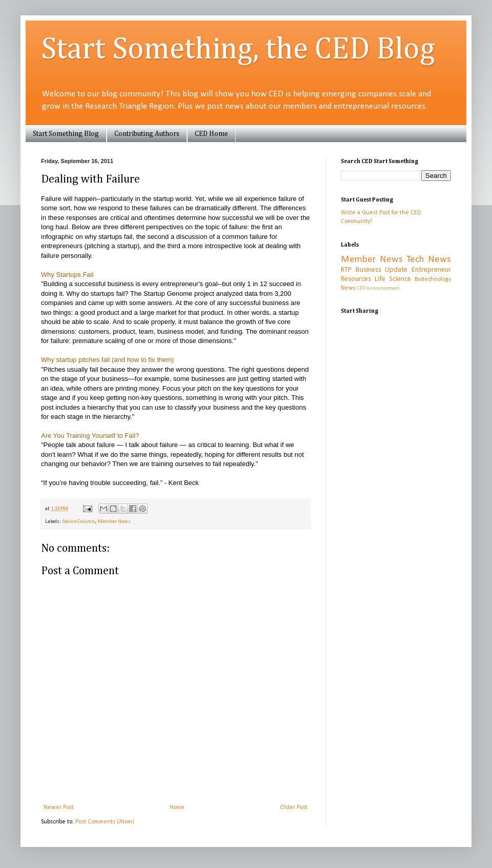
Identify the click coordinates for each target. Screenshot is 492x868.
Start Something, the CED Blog (238, 50)
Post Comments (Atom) (105, 822)
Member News (114, 522)
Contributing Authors (147, 134)
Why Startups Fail (67, 275)
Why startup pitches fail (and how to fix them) (107, 360)
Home (177, 808)
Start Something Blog (66, 134)
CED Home (211, 134)
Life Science (393, 279)
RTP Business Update (374, 270)
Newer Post (59, 808)
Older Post (294, 808)
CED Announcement (378, 288)
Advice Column (78, 522)
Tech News (429, 260)
